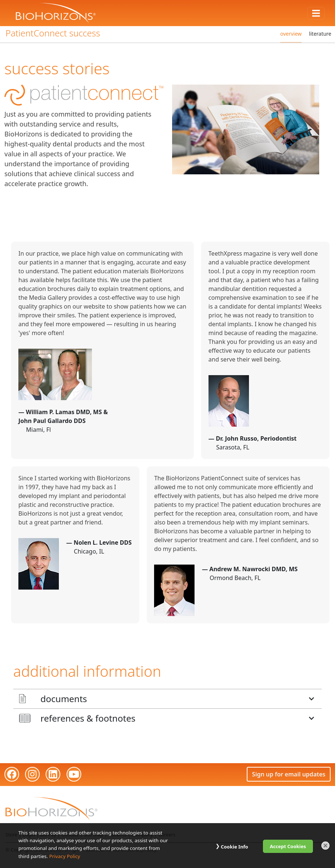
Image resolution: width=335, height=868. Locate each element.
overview (291, 34)
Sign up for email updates (289, 774)
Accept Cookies (288, 846)
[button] (167, 699)
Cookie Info (234, 847)
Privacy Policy (65, 856)
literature (320, 34)
